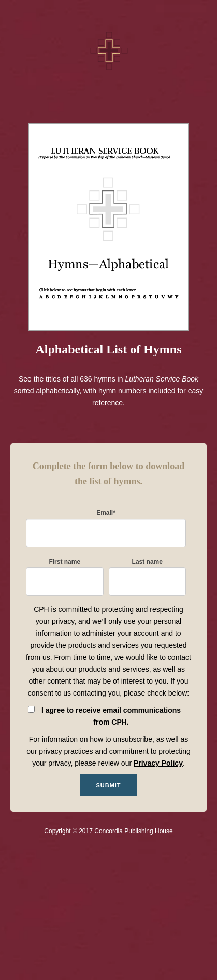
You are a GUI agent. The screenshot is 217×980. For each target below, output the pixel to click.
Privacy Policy (158, 763)
